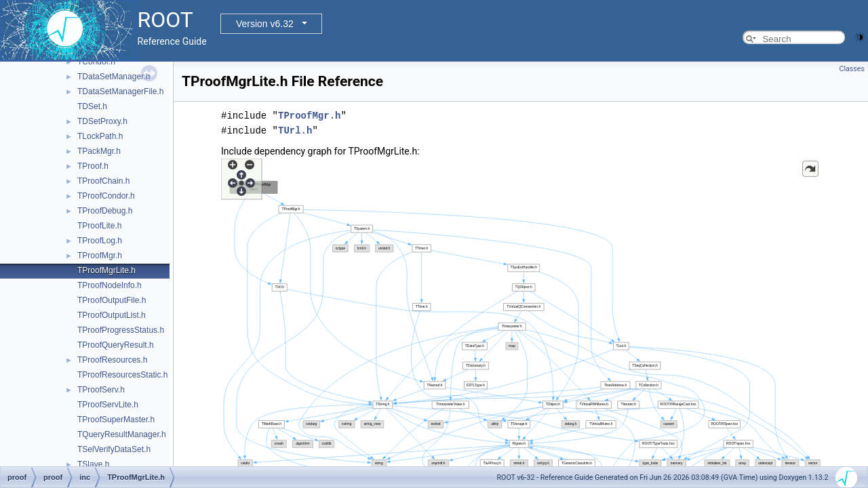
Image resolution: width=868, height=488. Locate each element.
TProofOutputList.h (112, 315)
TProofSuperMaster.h (116, 420)
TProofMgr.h (100, 256)
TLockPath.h (100, 136)
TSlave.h (93, 464)
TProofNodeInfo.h (110, 285)
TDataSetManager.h (114, 77)
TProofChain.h (103, 181)
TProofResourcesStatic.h (122, 375)
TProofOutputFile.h (112, 300)
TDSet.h (92, 106)
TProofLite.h (99, 226)
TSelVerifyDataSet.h (114, 449)
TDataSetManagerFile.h (120, 91)
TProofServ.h (101, 390)
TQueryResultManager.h (122, 434)
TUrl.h (295, 130)
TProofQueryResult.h (116, 345)
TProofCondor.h (106, 196)
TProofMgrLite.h (106, 270)
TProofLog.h (100, 241)
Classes (852, 69)
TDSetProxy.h (102, 121)
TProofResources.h (112, 360)
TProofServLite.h (108, 405)
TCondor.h (96, 62)
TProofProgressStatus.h (121, 330)
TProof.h (93, 166)
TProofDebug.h (105, 211)
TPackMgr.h (99, 151)
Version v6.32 (265, 24)
